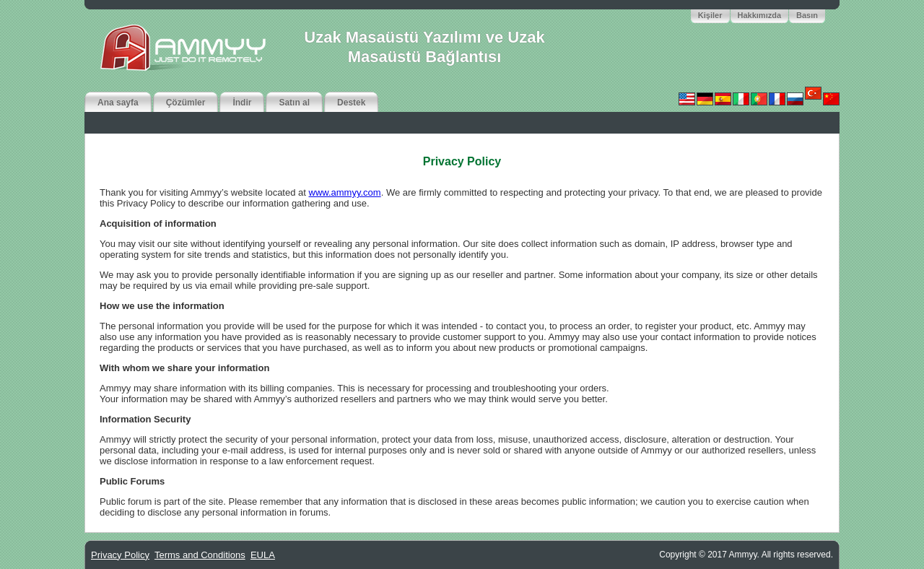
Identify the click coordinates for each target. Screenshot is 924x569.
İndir (242, 103)
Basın (807, 15)
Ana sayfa (118, 103)
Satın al (294, 103)
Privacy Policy (120, 555)
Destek (351, 103)
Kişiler (710, 15)
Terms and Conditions (200, 555)
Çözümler (186, 103)
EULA (263, 555)
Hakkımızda (760, 15)
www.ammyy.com (345, 192)
